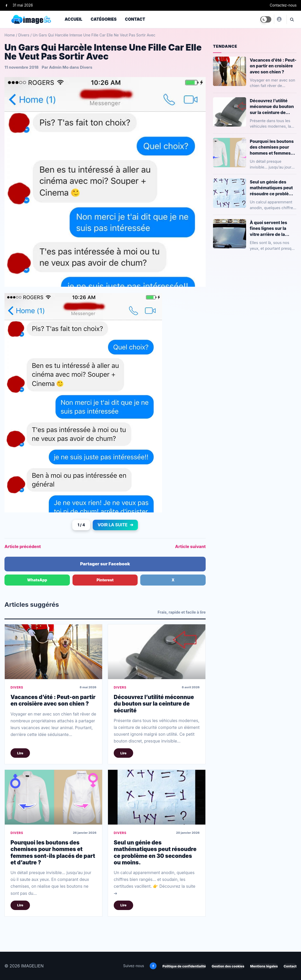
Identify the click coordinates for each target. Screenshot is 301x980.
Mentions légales (264, 966)
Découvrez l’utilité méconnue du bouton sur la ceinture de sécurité (154, 704)
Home (10, 35)
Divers (24, 35)
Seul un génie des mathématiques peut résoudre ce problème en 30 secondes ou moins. (155, 852)
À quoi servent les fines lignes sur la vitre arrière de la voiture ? (268, 228)
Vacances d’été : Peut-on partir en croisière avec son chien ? (53, 700)
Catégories (103, 19)
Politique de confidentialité (184, 966)
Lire (20, 753)
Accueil (73, 19)
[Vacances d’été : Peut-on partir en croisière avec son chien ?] (53, 652)
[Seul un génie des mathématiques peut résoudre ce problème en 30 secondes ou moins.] (157, 797)
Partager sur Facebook (105, 564)
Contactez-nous (283, 5)
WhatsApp (37, 580)
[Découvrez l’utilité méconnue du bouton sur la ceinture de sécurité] (157, 652)
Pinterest (105, 580)
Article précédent (23, 546)
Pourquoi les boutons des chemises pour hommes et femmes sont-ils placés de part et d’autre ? (53, 852)
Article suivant (190, 546)
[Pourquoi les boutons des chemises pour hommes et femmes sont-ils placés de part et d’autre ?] (53, 797)
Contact (135, 19)
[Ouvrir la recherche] (292, 19)
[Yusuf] (279, 19)
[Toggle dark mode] (266, 19)
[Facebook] (6, 5)
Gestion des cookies (228, 966)
